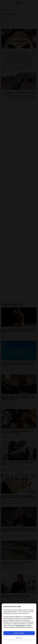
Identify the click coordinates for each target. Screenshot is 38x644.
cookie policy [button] (25, 613)
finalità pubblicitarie (20, 626)
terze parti (29, 617)
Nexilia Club (19, 638)
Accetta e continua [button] (19, 633)
